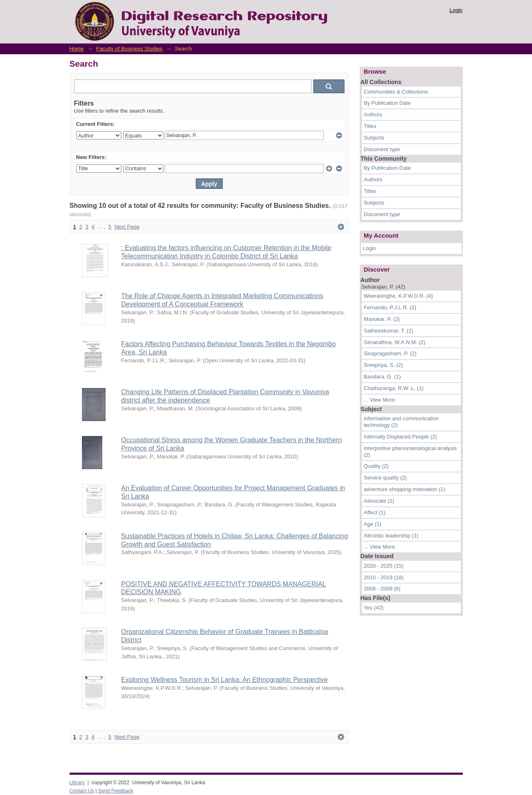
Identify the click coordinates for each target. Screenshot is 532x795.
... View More (380, 400)
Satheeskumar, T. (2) (389, 331)
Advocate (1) (379, 501)
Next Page (127, 227)
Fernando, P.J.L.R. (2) (390, 307)
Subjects (374, 138)
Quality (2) (376, 466)
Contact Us (82, 791)
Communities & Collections (396, 92)
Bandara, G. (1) (383, 377)
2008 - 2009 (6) (382, 589)
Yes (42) (374, 608)
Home (77, 49)
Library (77, 783)
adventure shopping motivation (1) (405, 489)
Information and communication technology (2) (401, 422)
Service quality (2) (385, 478)
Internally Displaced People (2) (401, 437)
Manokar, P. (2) (382, 319)
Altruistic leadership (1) (391, 536)
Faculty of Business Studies (129, 49)
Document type (382, 149)
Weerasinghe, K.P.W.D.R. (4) (398, 296)
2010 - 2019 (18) (384, 577)
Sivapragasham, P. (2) (390, 353)
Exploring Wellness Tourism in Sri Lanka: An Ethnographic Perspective (225, 680)
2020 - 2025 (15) (384, 566)
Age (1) (373, 524)
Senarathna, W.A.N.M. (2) (395, 342)
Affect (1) (375, 512)
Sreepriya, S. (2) (384, 365)
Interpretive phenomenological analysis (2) (410, 452)
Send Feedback (116, 791)
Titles (370, 126)
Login (456, 10)
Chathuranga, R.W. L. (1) (394, 388)
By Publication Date (387, 103)
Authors (373, 114)
